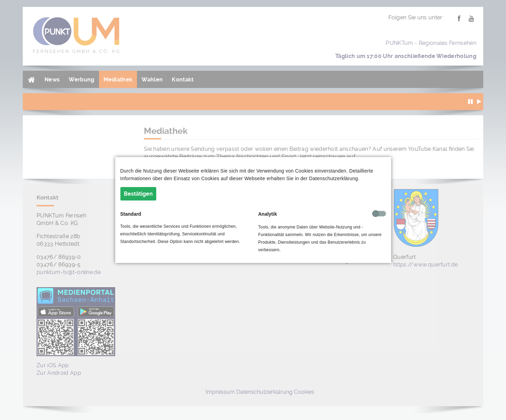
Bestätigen (138, 194)
